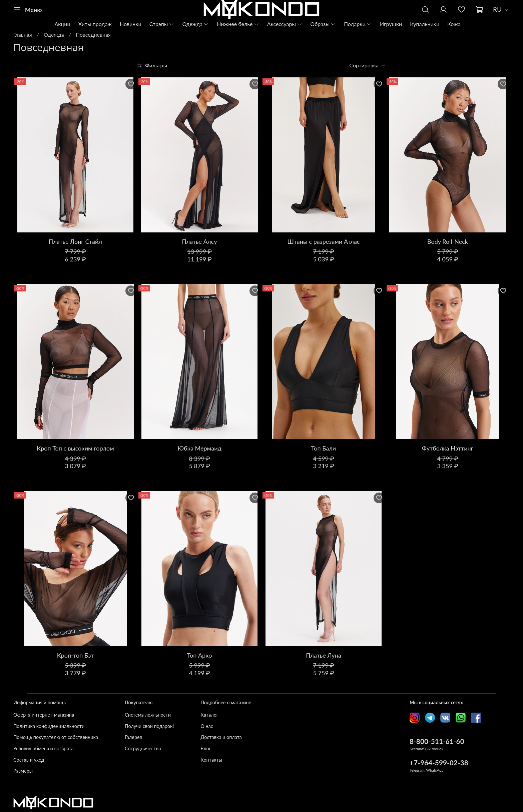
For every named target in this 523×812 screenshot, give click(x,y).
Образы (323, 24)
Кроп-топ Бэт (76, 655)
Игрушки (391, 24)
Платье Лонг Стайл (75, 241)
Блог (206, 748)
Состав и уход (29, 760)
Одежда (195, 24)
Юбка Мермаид (199, 448)
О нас (207, 726)
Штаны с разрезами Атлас (324, 241)
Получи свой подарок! (149, 726)
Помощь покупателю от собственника (56, 737)
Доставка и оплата (221, 737)
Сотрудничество (143, 748)
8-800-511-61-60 (437, 741)
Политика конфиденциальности (49, 726)
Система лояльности (148, 715)
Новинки (131, 24)
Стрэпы (162, 24)
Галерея (133, 737)
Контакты (211, 760)
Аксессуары (285, 24)
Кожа (454, 24)
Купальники (425, 24)
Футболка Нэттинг (448, 448)
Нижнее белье (238, 24)
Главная (23, 35)
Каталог (209, 715)
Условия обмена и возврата (44, 748)
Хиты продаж (95, 24)
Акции (62, 24)
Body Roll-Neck (448, 241)
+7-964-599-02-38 (439, 762)
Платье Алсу (200, 241)
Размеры (23, 771)
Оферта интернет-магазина (44, 715)
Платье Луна (323, 655)
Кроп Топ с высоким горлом (75, 448)
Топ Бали (324, 448)
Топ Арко (200, 655)
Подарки (358, 24)
